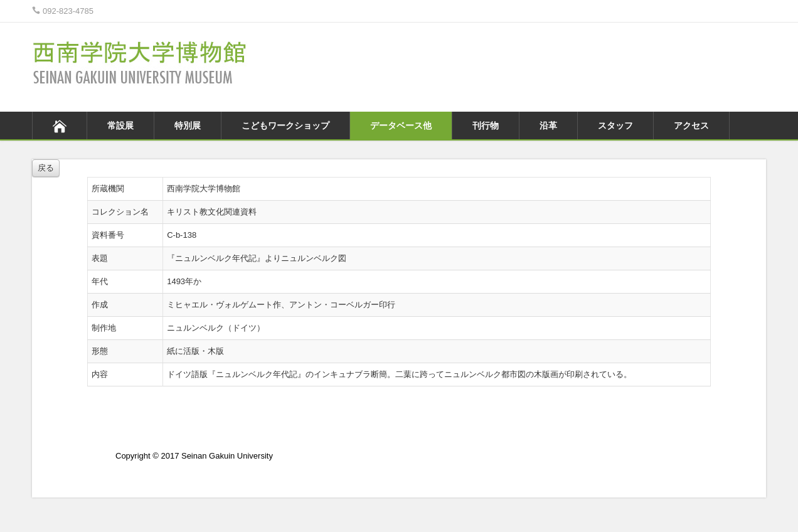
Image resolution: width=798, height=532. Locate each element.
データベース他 (401, 125)
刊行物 (486, 125)
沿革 (548, 125)
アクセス (691, 125)
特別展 (188, 125)
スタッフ (615, 125)
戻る (46, 168)
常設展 (120, 125)
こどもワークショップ (285, 125)
